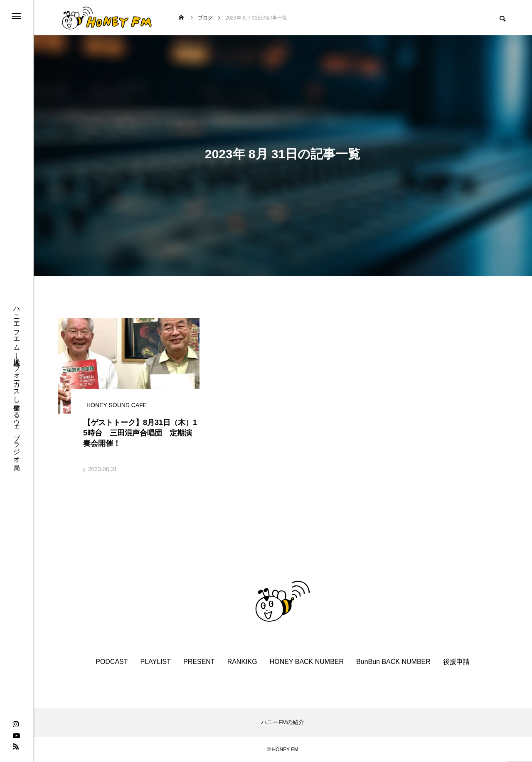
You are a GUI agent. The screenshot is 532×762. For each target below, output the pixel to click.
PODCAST (112, 662)
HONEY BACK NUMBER (307, 662)
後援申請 (456, 662)
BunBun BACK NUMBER (393, 662)
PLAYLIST (156, 662)
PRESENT (199, 662)
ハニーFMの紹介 (283, 722)
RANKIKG (242, 662)
